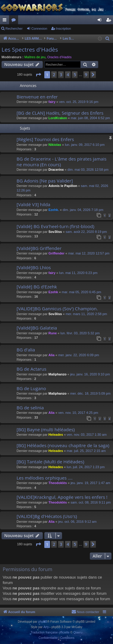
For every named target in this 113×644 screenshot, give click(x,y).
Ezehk (53, 292)
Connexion (39, 29)
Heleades (56, 435)
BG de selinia (30, 408)
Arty (46, 627)
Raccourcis (6, 21)
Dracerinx (56, 170)
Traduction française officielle (50, 632)
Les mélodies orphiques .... (45, 478)
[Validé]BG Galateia (37, 328)
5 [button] (75, 75)
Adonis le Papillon (63, 186)
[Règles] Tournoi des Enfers (45, 139)
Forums (15, 21)
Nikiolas (55, 145)
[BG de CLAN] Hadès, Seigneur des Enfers (60, 113)
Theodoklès (58, 483)
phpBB (43, 622)
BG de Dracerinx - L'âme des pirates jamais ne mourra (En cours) (61, 162)
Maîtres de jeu (35, 57)
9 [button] (86, 75)
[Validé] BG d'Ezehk (37, 287)
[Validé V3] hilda (33, 204)
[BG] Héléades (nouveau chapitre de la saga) (63, 445)
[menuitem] (108, 39)
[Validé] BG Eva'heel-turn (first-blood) (55, 226)
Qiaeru (78, 632)
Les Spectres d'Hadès (30, 50)
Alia (52, 355)
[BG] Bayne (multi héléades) (46, 429)
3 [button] (61, 75)
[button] (38, 75)
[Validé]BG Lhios (34, 267)
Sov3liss (55, 232)
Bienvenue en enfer (37, 97)
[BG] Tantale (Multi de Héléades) (50, 462)
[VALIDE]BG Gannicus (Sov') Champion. (57, 308)
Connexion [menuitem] (101, 21)
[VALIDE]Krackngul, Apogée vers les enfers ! (62, 497)
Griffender (56, 253)
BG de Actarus (31, 369)
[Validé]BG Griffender (39, 248)
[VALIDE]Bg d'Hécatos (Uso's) (47, 516)
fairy (52, 102)
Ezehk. (54, 210)
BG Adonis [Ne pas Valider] (45, 181)
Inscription (64, 29)
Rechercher (14, 29)
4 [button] (68, 75)
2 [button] (54, 75)
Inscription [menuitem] (110, 21)
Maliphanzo (58, 374)
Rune (53, 333)
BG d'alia (26, 350)
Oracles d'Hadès (60, 57)
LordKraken (58, 118)
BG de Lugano (31, 388)
